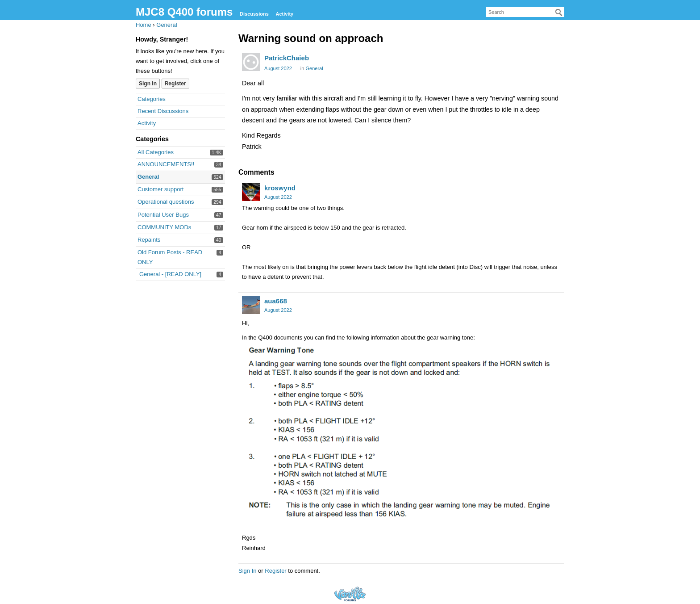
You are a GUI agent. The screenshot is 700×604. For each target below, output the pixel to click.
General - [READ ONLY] (170, 274)
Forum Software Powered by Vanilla (350, 594)
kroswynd (280, 188)
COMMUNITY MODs (164, 227)
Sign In (148, 84)
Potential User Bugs (163, 215)
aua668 (276, 301)
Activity (284, 14)
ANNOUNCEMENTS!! (166, 164)
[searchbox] (525, 12)
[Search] (559, 13)
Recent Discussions (163, 111)
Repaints (149, 240)
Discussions (254, 14)
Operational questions (166, 202)
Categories (152, 99)
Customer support (160, 189)
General (148, 177)
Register (175, 84)
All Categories (156, 152)
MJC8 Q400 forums (184, 12)
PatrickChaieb (287, 58)
